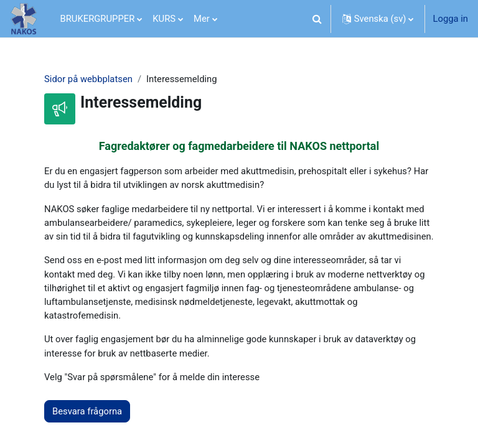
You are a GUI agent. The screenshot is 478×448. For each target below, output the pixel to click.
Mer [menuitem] (202, 19)
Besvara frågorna (87, 411)
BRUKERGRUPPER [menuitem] (98, 19)
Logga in (450, 19)
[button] (317, 19)
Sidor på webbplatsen (88, 79)
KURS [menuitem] (164, 19)
